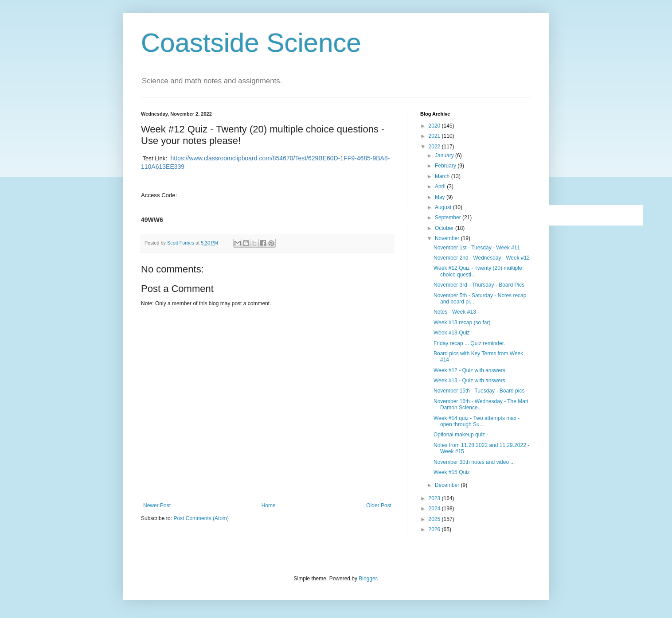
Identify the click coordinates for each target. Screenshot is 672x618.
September (449, 218)
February (446, 166)
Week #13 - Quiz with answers (469, 381)
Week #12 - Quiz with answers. (470, 370)
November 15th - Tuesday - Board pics (479, 391)
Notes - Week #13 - (456, 312)
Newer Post (157, 505)
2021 (435, 136)
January (445, 155)
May (441, 197)
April (441, 187)
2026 (435, 529)
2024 (435, 509)
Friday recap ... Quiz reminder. (469, 343)
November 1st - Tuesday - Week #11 (477, 248)
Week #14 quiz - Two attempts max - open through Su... (477, 421)
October (445, 228)
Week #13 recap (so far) (462, 323)
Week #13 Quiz (452, 333)
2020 (435, 126)
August (444, 207)
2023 (435, 498)
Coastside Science (251, 43)
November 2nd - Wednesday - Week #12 (482, 258)
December (448, 485)
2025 (435, 519)
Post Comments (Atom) (201, 518)
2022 (435, 147)
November (448, 238)
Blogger (368, 579)
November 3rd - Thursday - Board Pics (479, 285)
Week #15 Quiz (452, 472)
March (443, 176)
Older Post (379, 505)
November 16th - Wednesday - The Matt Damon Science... (481, 404)
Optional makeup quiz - (461, 435)
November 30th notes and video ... (474, 462)
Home (269, 505)
